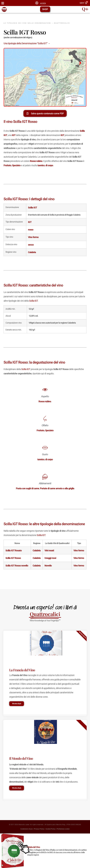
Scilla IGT (33, 301)
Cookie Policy (51, 829)
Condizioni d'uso (27, 829)
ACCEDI (43, 3)
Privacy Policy (39, 829)
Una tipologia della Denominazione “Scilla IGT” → (27, 43)
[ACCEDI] (37, 3)
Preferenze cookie (63, 829)
